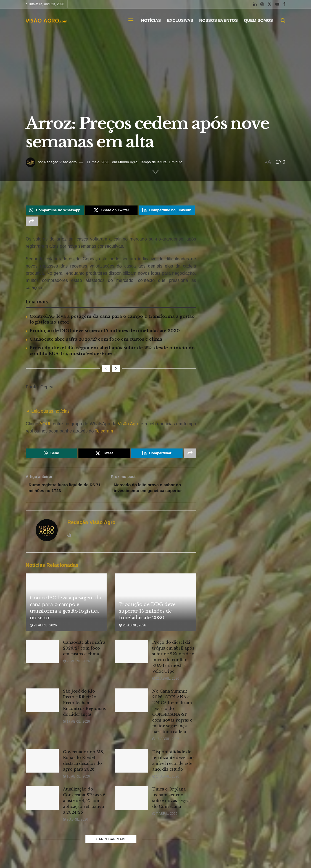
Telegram (104, 433)
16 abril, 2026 (166, 743)
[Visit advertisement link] (111, 402)
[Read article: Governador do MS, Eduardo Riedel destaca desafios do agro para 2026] (42, 765)
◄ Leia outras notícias (48, 413)
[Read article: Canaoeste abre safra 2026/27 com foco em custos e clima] (42, 656)
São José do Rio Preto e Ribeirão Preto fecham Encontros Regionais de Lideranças (84, 707)
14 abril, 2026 (166, 781)
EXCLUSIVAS (180, 20)
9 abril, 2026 (76, 824)
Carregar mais (111, 843)
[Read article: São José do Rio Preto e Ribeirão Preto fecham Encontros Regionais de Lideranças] (42, 704)
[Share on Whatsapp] (55, 211)
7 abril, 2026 (165, 818)
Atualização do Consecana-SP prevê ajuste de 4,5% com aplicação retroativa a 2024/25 (84, 805)
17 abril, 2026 (76, 726)
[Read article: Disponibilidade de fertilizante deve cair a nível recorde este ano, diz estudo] (131, 765)
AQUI (44, 426)
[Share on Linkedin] (167, 211)
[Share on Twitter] (111, 211)
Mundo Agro (128, 162)
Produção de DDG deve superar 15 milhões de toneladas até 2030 (105, 332)
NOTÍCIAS (151, 20)
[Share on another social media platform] (32, 223)
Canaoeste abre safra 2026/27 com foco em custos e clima (96, 341)
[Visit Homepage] (46, 20)
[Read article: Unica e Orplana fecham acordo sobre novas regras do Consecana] (131, 802)
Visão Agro (129, 426)
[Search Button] (283, 20)
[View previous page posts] (106, 370)
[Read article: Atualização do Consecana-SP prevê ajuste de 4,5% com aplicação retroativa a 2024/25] (42, 802)
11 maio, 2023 (98, 162)
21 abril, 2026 (166, 683)
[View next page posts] (116, 370)
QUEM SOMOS (258, 20)
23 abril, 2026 (43, 629)
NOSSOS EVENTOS (218, 20)
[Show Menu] (131, 20)
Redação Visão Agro (60, 162)
